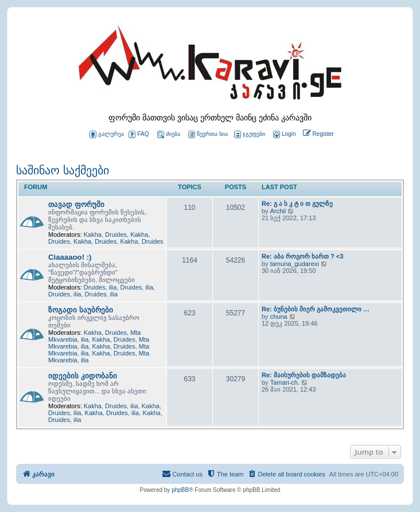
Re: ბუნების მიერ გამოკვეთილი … (316, 309)
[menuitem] (283, 134)
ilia (113, 287)
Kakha (93, 234)
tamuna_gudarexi (295, 264)
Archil (278, 211)
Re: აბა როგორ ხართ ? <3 (302, 256)
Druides (116, 234)
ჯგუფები (250, 134)
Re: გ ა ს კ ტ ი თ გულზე (297, 204)
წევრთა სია (208, 134)
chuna (279, 316)
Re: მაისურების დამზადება (304, 375)
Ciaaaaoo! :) (70, 257)
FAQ (139, 134)
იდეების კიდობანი (83, 376)
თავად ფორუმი (76, 204)
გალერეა (107, 134)
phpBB (180, 490)
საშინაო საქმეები (63, 170)
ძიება (169, 134)
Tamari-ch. (285, 382)
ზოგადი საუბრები (81, 310)
